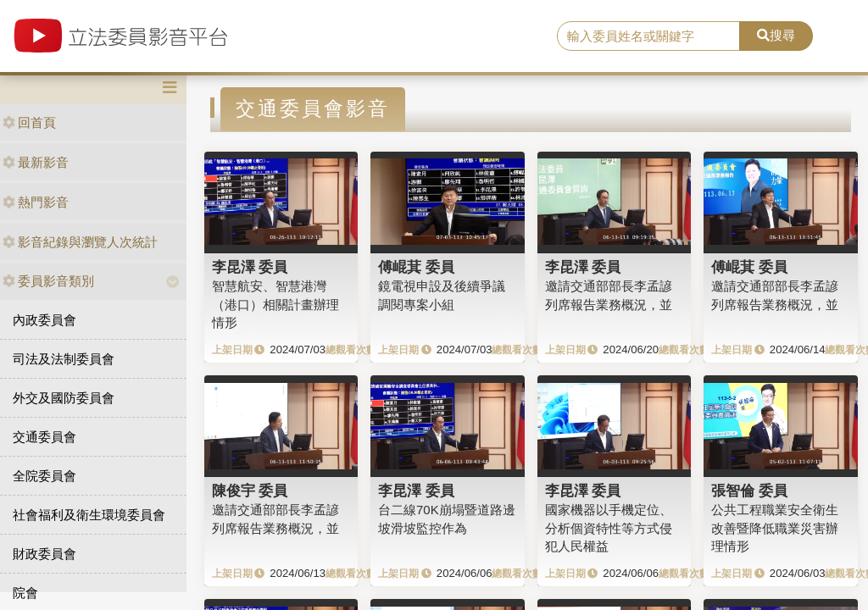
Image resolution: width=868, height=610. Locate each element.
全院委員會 (45, 476)
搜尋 (776, 35)
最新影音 (36, 162)
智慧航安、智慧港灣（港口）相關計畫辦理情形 (275, 304)
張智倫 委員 (749, 491)
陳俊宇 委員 (250, 491)
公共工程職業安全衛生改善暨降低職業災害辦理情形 (775, 528)
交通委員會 (45, 437)
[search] (648, 36)
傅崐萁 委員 (416, 267)
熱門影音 (36, 202)
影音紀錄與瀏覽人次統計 (80, 242)
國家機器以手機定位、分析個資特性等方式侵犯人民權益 (609, 528)
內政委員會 (45, 320)
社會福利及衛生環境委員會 (89, 515)
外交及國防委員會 (64, 398)
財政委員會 (45, 554)
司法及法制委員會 (64, 359)
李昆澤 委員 (250, 267)
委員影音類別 (48, 281)
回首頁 (29, 122)
